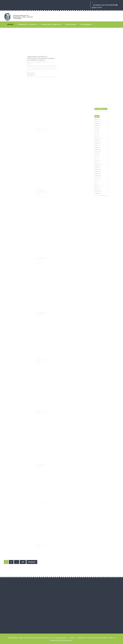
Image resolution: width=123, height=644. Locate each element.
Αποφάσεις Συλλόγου (27, 25)
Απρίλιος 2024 (99, 166)
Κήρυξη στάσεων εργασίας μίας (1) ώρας (42, 500)
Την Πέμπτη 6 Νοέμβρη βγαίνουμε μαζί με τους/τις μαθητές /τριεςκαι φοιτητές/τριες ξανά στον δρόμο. (42, 410)
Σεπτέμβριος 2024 (99, 161)
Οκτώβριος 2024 (99, 160)
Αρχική (10, 25)
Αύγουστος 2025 (99, 150)
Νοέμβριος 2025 (99, 147)
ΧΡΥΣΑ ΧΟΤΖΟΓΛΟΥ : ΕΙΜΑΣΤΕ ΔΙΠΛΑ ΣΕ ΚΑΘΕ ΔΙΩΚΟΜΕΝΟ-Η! (42, 542)
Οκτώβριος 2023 (99, 172)
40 (23, 562)
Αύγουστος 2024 (99, 162)
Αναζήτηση (101, 142)
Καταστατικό (71, 25)
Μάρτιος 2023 (99, 179)
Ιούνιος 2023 (99, 176)
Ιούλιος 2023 (99, 175)
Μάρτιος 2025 (99, 155)
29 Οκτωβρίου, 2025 (39, 543)
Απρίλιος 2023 (99, 178)
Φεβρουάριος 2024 (99, 168)
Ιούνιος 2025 (99, 152)
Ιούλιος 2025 (99, 151)
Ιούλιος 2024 (99, 163)
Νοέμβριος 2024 (99, 159)
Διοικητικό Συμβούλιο (51, 25)
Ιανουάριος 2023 (99, 181)
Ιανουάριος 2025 (99, 157)
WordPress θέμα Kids (18, 638)
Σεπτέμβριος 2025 (99, 149)
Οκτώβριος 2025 (99, 148)
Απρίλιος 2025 (99, 154)
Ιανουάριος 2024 (99, 169)
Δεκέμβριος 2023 (99, 170)
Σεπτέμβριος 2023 (99, 173)
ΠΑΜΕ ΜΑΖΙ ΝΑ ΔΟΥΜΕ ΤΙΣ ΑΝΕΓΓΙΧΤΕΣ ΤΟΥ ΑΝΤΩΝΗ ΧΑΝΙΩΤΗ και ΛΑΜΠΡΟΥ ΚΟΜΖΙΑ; (41, 73)
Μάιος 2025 (99, 153)
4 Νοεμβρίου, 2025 (39, 411)
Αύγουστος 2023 (99, 174)
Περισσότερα (37, 81)
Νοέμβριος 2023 (99, 171)
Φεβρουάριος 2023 (99, 180)
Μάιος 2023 (99, 177)
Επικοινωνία (86, 25)
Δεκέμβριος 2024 (99, 158)
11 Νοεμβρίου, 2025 (37, 75)
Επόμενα (32, 562)
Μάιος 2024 (99, 165)
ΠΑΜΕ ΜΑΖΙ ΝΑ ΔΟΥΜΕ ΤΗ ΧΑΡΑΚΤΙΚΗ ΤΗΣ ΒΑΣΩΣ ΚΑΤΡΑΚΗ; (42, 126)
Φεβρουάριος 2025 (99, 156)
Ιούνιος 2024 (99, 164)
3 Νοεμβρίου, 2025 (39, 501)
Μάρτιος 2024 (99, 167)
